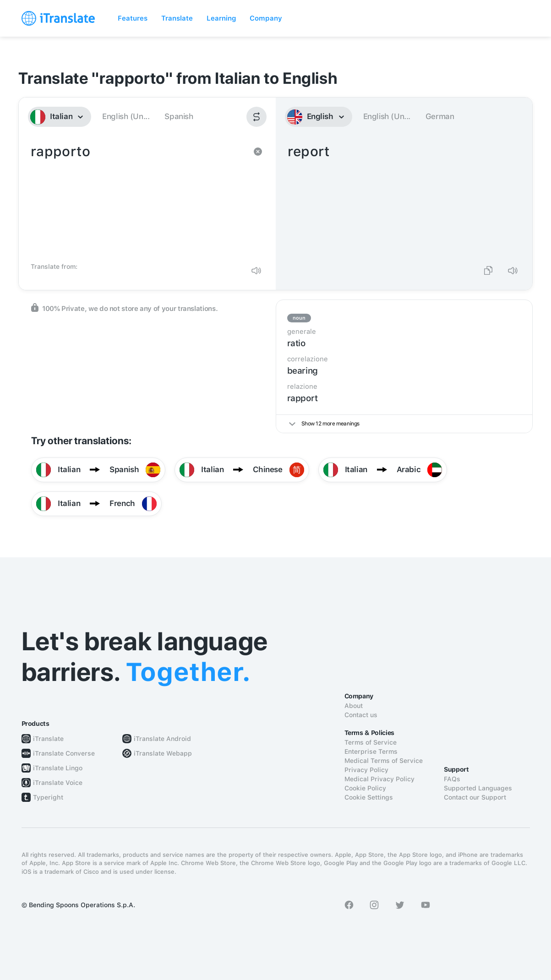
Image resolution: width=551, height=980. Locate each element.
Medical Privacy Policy (379, 779)
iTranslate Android (162, 739)
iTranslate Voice (58, 783)
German (440, 116)
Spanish (179, 116)
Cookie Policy (365, 788)
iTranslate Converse (64, 753)
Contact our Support (475, 797)
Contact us (361, 715)
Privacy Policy (366, 770)
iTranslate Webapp (163, 753)
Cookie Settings (369, 797)
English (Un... (126, 116)
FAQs (452, 779)
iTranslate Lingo (58, 768)
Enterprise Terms (371, 751)
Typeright (48, 797)
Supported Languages (478, 788)
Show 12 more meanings (324, 424)
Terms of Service (371, 742)
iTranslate (48, 739)
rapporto (138, 200)
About (354, 706)
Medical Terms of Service (384, 761)
